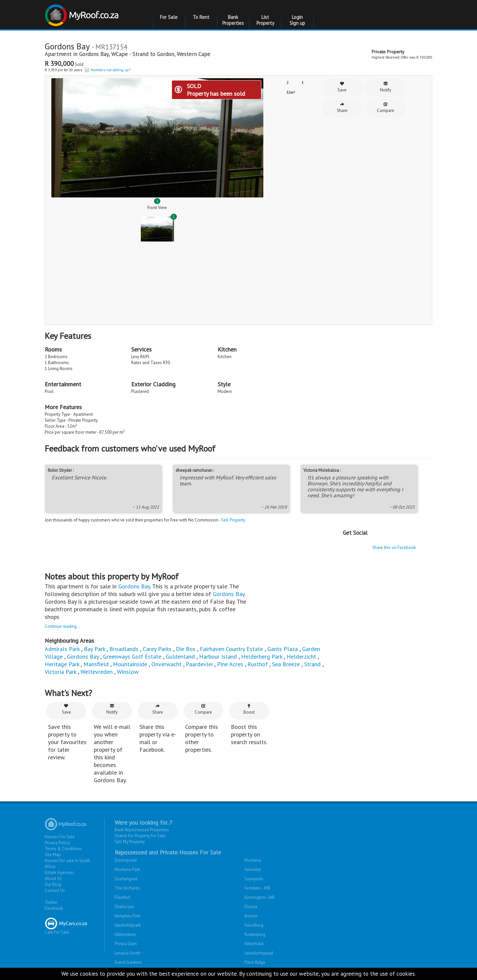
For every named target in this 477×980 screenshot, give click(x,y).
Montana (253, 860)
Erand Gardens (128, 962)
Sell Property (233, 520)
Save (342, 87)
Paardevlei (199, 664)
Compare (386, 108)
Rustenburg (255, 934)
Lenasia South (128, 953)
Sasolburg (254, 925)
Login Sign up (297, 20)
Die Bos (186, 649)
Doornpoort (126, 860)
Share (342, 108)
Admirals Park (62, 649)
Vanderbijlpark (128, 925)
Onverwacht (166, 664)
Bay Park (94, 649)
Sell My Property (130, 842)
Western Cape (194, 54)
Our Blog (53, 884)
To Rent (201, 17)
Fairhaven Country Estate (231, 649)
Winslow (128, 672)
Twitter (51, 902)
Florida (251, 907)
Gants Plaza (283, 649)
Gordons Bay (94, 54)
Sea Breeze (286, 664)
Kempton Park (128, 916)
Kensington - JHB (260, 897)
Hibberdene (125, 934)
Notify (386, 87)
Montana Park (127, 870)
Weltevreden (97, 672)
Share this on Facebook (394, 547)
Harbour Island (218, 656)
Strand (312, 664)
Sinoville (253, 870)
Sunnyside (254, 879)
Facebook (54, 908)
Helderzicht (301, 656)
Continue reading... (62, 626)
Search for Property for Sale (140, 836)
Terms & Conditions (63, 849)
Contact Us (55, 890)
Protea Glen (126, 944)
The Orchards (127, 888)
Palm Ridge (255, 962)
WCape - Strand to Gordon (143, 54)
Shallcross (124, 907)
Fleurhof (122, 897)
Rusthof (258, 664)
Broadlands (124, 649)
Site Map (53, 855)
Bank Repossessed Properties (142, 830)
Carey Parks (157, 649)
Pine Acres (230, 664)
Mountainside (130, 664)
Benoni (251, 916)
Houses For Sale (60, 837)
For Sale (169, 17)
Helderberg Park (262, 656)
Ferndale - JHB (257, 888)
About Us (53, 878)
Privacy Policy (57, 843)
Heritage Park (62, 664)
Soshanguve (126, 879)
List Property (265, 20)
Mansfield (96, 664)
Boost (249, 709)
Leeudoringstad (259, 953)
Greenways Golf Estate (132, 656)
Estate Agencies (59, 872)
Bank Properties (233, 20)
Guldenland (180, 656)
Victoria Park (60, 672)
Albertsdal (254, 944)
